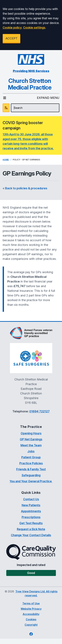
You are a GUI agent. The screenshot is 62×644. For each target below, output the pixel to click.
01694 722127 (39, 411)
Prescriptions (31, 517)
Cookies (31, 619)
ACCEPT (11, 38)
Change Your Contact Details (31, 535)
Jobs (31, 451)
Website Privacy (31, 609)
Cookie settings (34, 28)
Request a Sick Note (31, 529)
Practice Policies (31, 463)
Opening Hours (31, 433)
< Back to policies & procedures (25, 188)
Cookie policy (12, 28)
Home (6, 160)
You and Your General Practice (31, 481)
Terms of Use (31, 603)
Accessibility (31, 614)
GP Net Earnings (31, 439)
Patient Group (31, 457)
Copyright (31, 625)
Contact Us (31, 499)
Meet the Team (31, 445)
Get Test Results (31, 523)
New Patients (31, 505)
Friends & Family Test (31, 469)
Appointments (31, 511)
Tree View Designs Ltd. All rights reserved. (36, 593)
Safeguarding (31, 475)
